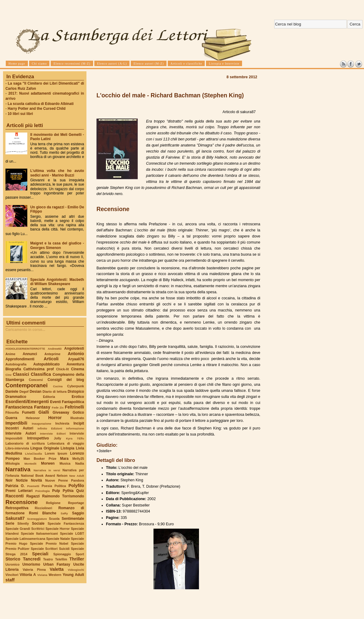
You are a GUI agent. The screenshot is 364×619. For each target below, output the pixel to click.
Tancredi (32, 559)
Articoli (51, 359)
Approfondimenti (20, 359)
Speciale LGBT (72, 533)
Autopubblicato (47, 364)
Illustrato (77, 418)
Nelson (62, 476)
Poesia (47, 486)
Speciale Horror (58, 529)
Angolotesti (74, 348)
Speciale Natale (58, 539)
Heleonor (33, 418)
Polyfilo (76, 486)
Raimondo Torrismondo (63, 496)
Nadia (80, 463)
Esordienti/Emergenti (27, 402)
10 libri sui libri (20, 114)
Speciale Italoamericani (39, 533)
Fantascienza (19, 407)
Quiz (80, 491)
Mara (64, 459)
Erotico (78, 397)
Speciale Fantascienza (66, 523)
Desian (36, 392)
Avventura (75, 364)
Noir (9, 480)
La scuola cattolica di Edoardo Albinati (40, 104)
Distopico (76, 392)
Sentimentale (73, 519)
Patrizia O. (15, 486)
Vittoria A (28, 575)
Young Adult (73, 575)
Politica (60, 486)
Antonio (76, 354)
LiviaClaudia (34, 454)
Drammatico (16, 397)
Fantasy (42, 407)
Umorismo (31, 564)
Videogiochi (76, 570)
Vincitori (12, 575)
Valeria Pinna (34, 570)
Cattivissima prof (39, 369)
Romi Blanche (43, 513)
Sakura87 (15, 518)
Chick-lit (62, 369)
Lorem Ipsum (56, 453)
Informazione (75, 428)
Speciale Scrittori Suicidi (50, 549)
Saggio (78, 513)
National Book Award (38, 476)
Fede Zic (58, 407)
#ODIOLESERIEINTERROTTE (25, 349)
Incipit (79, 423)
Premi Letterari (19, 491)
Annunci (30, 354)
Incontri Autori (19, 428)
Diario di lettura (54, 392)
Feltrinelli (74, 407)
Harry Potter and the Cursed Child (37, 109)
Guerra (11, 418)
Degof (24, 392)
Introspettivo (38, 438)
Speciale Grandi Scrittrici (25, 529)
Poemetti (33, 486)
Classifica (41, 374)
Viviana (42, 575)
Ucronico (12, 564)
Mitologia (13, 463)
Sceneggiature (37, 519)
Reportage (76, 503)
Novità (36, 480)
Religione (53, 503)
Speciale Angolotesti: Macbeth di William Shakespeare (57, 282)
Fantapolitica (73, 402)
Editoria (49, 397)
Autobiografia (16, 364)
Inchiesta (62, 423)
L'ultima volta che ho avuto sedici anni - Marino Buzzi (57, 173)
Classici (21, 374)
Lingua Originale (45, 448)
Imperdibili (16, 423)
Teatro (48, 559)
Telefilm (61, 559)
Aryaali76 (76, 359)
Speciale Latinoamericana (25, 539)
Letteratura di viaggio (66, 443)
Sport (80, 554)
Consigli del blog (66, 380)
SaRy (64, 513)
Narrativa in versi (47, 470)
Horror (55, 418)
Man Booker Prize (40, 459)
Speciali (40, 554)
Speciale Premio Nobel (49, 543)
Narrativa (18, 469)
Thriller (77, 559)
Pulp (56, 491)
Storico (13, 559)
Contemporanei (27, 385)
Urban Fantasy (57, 564)
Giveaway (61, 412)
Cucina (58, 386)
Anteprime (53, 354)
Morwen (48, 463)
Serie (10, 523)
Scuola (54, 519)
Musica (65, 463)
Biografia (13, 369)
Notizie (22, 480)
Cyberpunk (76, 386)
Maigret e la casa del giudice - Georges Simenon (57, 245)
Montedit (30, 464)
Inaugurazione (42, 424)
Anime (10, 354)
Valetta (57, 569)
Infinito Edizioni (50, 428)
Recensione (22, 502)
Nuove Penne (57, 480)
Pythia (68, 491)
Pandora (78, 480)
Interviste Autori (21, 433)
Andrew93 (55, 349)
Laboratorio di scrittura (25, 443)
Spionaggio (62, 554)
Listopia (67, 448)
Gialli (44, 412)
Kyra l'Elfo (75, 438)
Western (55, 575)
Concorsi (36, 380)
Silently (23, 523)
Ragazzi (33, 496)
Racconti (15, 496)
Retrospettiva (17, 508)
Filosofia (12, 412)
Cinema (78, 369)
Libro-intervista (17, 448)
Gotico (78, 412)
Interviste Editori (53, 434)
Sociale (38, 523)
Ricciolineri (43, 508)
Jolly (57, 438)
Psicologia (42, 491)
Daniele (12, 392)
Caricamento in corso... (25, 330)
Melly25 (78, 459)
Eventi (56, 402)
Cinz (8, 375)
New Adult (77, 476)
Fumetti (29, 412)
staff (10, 580)
